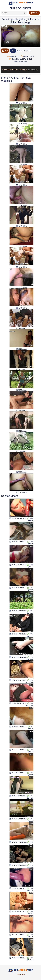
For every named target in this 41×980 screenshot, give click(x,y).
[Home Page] (21, 3)
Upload (34, 13)
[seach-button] (25, 13)
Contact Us (21, 975)
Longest (26, 8)
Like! (5, 51)
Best (12, 8)
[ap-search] (14, 13)
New (18, 8)
